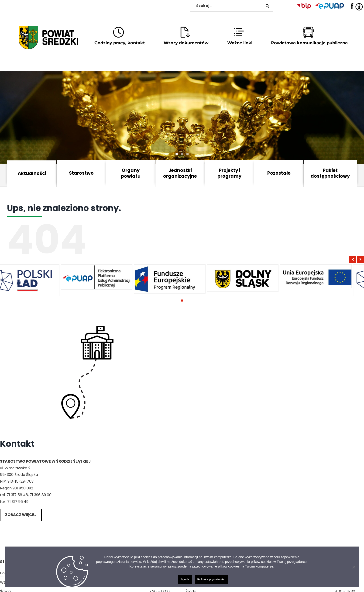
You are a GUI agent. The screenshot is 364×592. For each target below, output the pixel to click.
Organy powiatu (131, 173)
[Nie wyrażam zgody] (354, 567)
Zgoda (185, 579)
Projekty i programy (229, 173)
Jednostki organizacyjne (180, 173)
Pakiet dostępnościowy (330, 173)
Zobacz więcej (21, 515)
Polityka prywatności (211, 579)
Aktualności (32, 173)
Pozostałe (279, 173)
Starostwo (81, 173)
